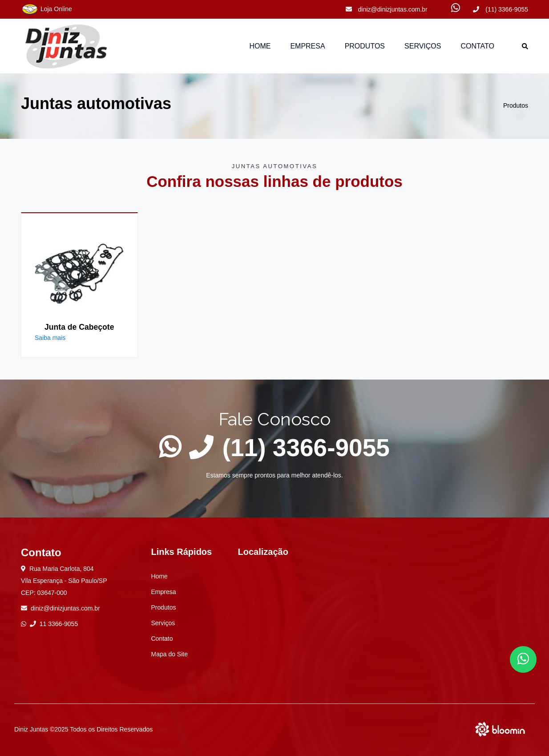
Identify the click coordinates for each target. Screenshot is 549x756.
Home (260, 46)
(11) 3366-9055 (501, 9)
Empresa (307, 46)
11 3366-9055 (54, 624)
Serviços (423, 46)
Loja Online (46, 9)
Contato (477, 46)
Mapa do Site (170, 654)
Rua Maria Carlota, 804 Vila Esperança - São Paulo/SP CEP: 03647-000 (64, 581)
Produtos (516, 105)
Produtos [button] (365, 46)
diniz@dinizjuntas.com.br (387, 9)
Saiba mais (50, 338)
